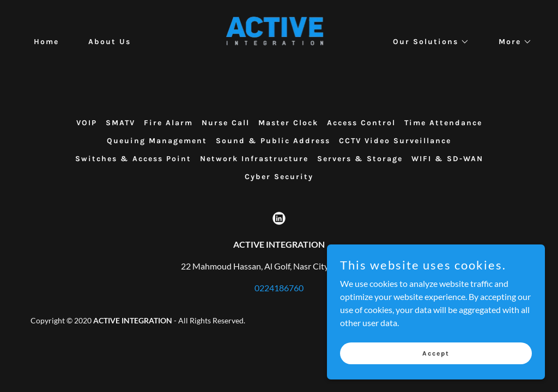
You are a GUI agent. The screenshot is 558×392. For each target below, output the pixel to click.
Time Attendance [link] (443, 123)
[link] (279, 41)
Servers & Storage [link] (360, 159)
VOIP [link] (87, 123)
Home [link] (46, 42)
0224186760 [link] (279, 288)
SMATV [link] (120, 123)
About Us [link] (110, 42)
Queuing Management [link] (157, 141)
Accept (436, 353)
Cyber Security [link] (279, 177)
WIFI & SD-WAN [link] (447, 159)
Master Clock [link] (288, 123)
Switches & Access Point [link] (133, 159)
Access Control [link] (361, 123)
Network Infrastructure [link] (254, 159)
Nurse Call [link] (226, 123)
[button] (427, 42)
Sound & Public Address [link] (273, 141)
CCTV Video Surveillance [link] (395, 141)
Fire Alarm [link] (168, 123)
